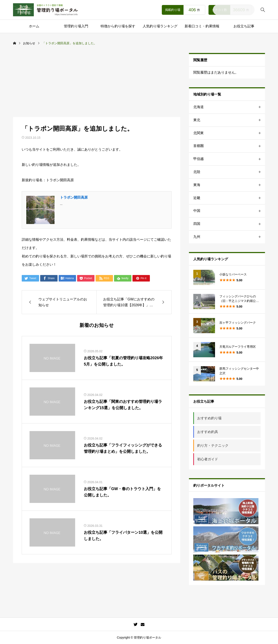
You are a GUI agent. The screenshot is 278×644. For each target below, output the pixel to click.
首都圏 (229, 146)
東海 (229, 185)
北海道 (229, 107)
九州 (229, 237)
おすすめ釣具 (208, 432)
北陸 (229, 172)
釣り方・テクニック (213, 446)
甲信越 (229, 159)
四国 (229, 224)
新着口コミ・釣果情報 (202, 26)
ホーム (34, 26)
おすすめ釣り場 (209, 418)
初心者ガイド (208, 459)
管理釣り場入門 (76, 26)
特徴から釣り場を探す (118, 26)
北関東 (229, 133)
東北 (229, 120)
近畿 (229, 198)
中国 (229, 211)
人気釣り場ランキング (160, 26)
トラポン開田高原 (74, 197)
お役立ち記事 (244, 26)
